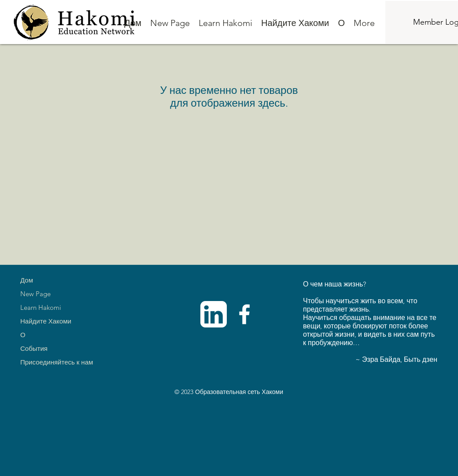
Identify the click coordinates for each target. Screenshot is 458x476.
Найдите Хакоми (46, 321)
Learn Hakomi (41, 307)
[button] (225, 23)
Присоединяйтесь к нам (57, 362)
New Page (35, 294)
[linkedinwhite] (214, 314)
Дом (27, 280)
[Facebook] (244, 314)
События (34, 348)
